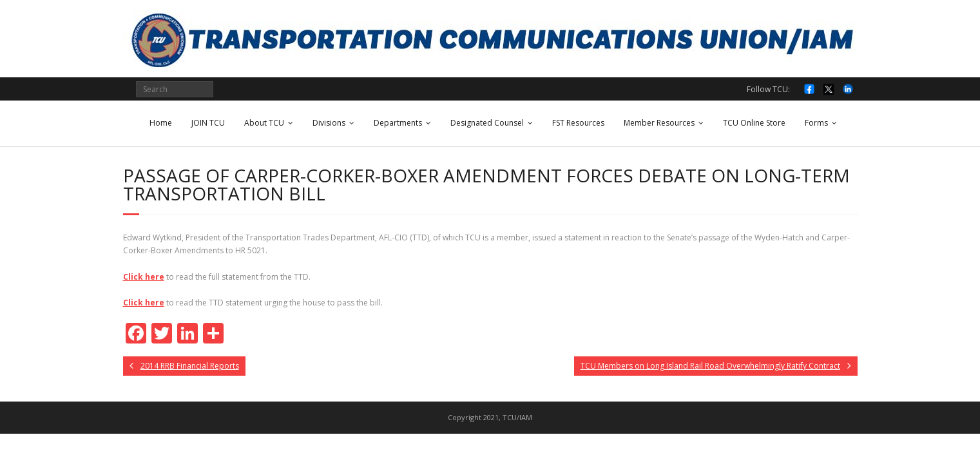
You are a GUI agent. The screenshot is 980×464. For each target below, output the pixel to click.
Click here (144, 277)
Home (161, 123)
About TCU (264, 123)
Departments (398, 123)
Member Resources (659, 123)
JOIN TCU (208, 123)
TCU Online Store (754, 123)
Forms (816, 123)
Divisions (329, 123)
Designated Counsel (487, 123)
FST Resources (578, 123)
